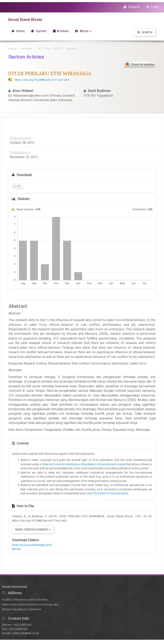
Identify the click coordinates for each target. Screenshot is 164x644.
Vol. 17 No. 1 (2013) (49, 49)
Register (132, 7)
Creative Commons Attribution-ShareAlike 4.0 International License (83, 464)
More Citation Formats (33, 530)
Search (145, 32)
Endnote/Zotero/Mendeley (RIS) (32, 545)
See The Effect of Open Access (107, 493)
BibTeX (16, 549)
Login (153, 7)
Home (18, 31)
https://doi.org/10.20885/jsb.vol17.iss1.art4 (42, 80)
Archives (61, 31)
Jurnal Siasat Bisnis (25, 19)
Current (39, 31)
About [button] (83, 31)
